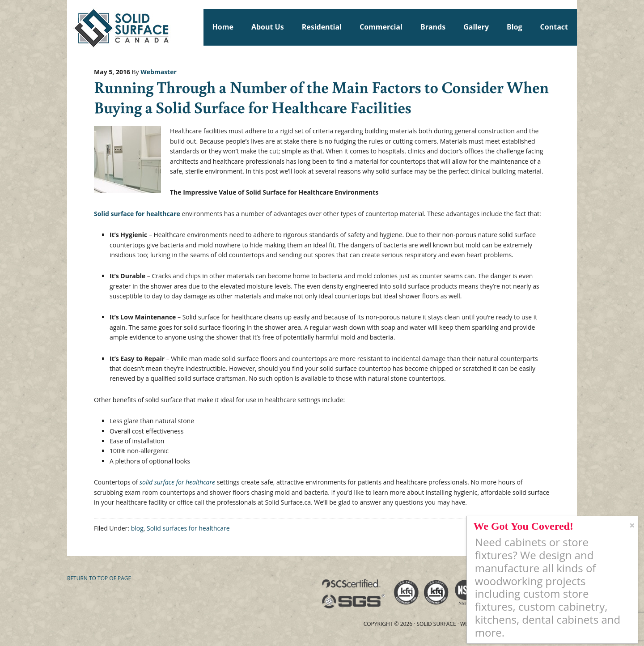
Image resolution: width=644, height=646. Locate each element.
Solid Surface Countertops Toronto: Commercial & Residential (71, 27)
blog (137, 528)
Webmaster (159, 72)
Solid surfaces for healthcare (188, 528)
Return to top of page (99, 578)
